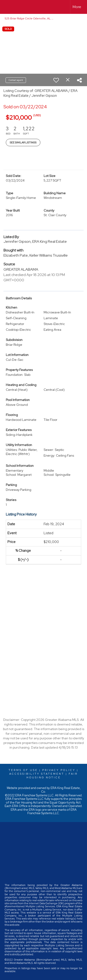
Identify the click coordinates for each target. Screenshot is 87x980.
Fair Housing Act (26, 803)
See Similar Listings (23, 143)
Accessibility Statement (37, 774)
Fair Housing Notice (52, 776)
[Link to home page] (8, 7)
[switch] (56, 80)
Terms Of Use (23, 770)
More (77, 7)
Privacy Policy (59, 770)
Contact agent (16, 80)
